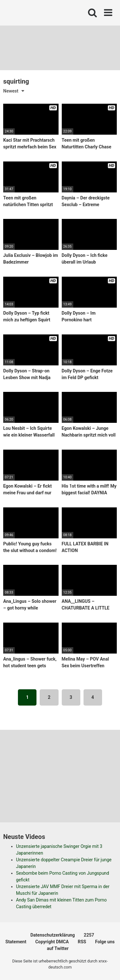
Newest (11, 91)
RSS (82, 942)
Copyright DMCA (52, 942)
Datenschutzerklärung (53, 935)
